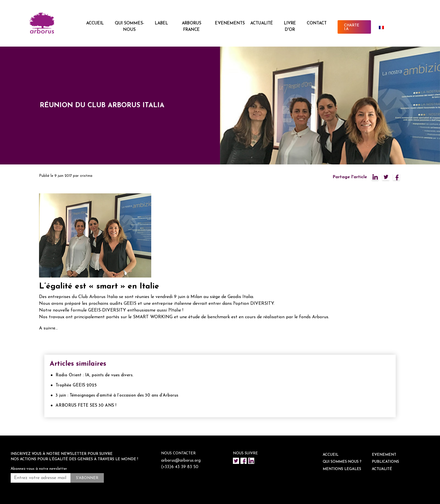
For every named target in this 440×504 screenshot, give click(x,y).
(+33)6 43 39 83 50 (180, 467)
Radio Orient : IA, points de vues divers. (94, 375)
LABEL (161, 23)
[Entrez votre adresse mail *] (41, 478)
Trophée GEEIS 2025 (76, 385)
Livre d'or (290, 27)
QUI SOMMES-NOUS (130, 27)
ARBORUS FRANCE (192, 27)
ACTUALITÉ (262, 23)
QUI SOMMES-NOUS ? (342, 462)
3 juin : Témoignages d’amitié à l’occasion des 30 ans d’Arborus (117, 396)
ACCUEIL (95, 23)
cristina (86, 176)
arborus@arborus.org (181, 461)
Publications (385, 462)
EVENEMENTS (230, 23)
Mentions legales (342, 469)
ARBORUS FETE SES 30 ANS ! (86, 406)
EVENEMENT (384, 455)
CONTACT (317, 23)
